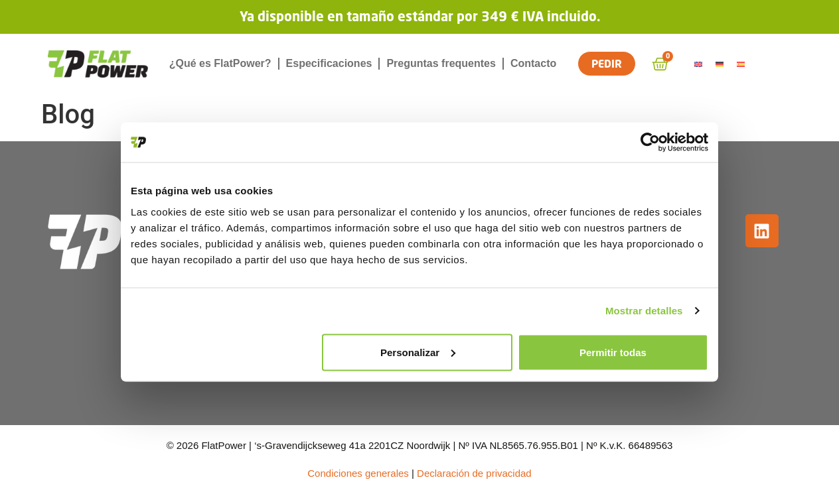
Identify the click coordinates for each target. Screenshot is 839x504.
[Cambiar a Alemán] (722, 64)
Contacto (533, 63)
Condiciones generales (358, 473)
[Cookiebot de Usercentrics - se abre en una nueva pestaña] (650, 143)
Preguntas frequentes (441, 63)
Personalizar (418, 352)
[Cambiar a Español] (743, 64)
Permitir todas (613, 352)
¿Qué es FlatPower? (220, 63)
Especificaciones (329, 63)
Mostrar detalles (644, 311)
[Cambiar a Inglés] (700, 64)
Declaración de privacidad (474, 473)
